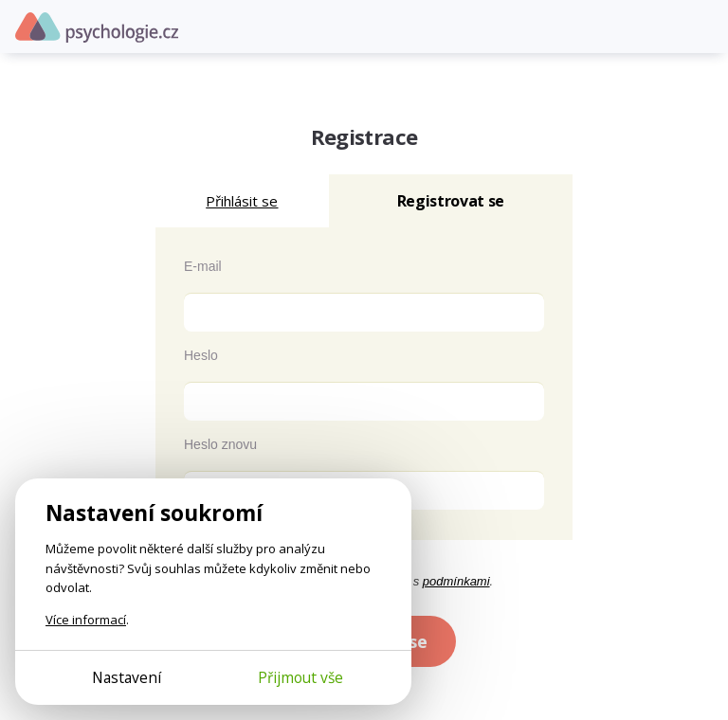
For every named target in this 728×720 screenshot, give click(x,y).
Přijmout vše (300, 677)
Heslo (201, 355)
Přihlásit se (242, 201)
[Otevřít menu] (700, 27)
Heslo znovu (220, 444)
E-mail (203, 266)
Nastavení (127, 677)
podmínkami (456, 581)
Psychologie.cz (97, 27)
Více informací (86, 620)
